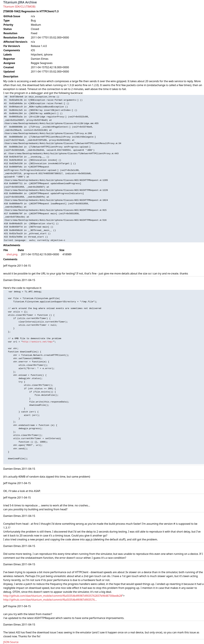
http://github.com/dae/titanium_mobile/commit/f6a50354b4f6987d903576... (50, 600)
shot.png (12, 254)
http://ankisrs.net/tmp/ (38, 342)
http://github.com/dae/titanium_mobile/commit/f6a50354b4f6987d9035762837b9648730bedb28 (63, 596)
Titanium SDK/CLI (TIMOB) (19, 7)
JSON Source (11, 642)
